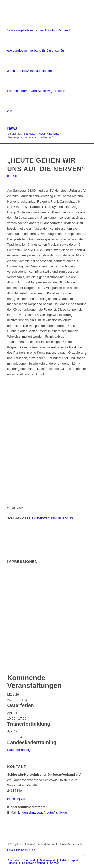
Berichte (14, 176)
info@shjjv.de (17, 799)
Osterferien (20, 705)
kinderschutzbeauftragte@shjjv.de (42, 812)
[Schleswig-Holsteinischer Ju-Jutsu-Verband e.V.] (39, 61)
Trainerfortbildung (29, 724)
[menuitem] (13, 860)
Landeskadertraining (32, 742)
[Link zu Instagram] (83, 855)
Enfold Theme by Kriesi (21, 850)
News (12, 128)
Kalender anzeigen (21, 750)
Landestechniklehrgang (53, 518)
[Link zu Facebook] (76, 855)
